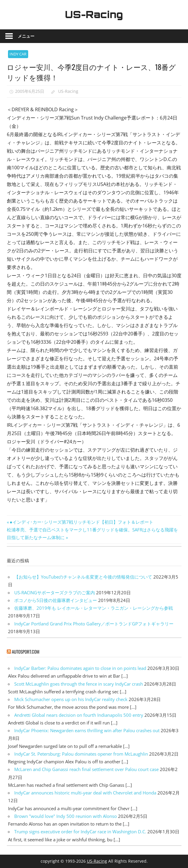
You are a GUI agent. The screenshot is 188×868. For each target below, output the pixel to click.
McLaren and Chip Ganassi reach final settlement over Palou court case (86, 769)
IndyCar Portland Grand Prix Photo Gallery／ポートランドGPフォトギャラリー (94, 624)
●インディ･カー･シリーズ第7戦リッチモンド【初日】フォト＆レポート (81, 522)
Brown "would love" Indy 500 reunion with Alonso (66, 816)
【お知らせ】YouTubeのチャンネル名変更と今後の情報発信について (83, 577)
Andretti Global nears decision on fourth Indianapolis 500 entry (79, 715)
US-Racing (94, 15)
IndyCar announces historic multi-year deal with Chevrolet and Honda (85, 793)
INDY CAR (18, 54)
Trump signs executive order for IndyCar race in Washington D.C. (80, 832)
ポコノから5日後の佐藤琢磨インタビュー (56, 600)
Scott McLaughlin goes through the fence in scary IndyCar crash (79, 684)
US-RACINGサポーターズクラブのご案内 (55, 593)
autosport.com (26, 652)
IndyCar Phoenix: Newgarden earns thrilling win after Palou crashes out (87, 730)
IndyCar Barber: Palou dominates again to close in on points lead (80, 668)
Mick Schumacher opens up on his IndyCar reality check (71, 699)
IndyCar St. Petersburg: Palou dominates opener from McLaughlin (81, 754)
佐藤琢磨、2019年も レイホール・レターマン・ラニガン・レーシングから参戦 (94, 608)
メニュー (26, 36)
